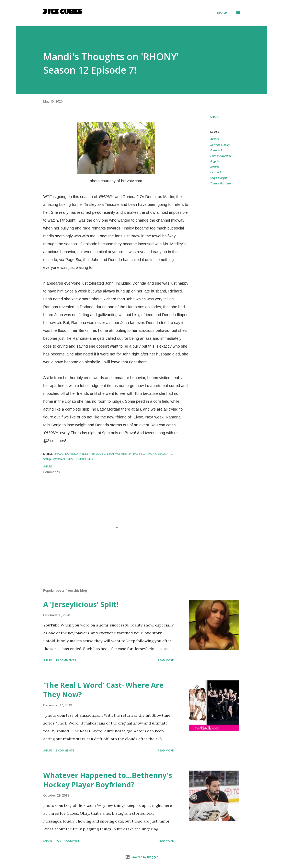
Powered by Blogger (141, 857)
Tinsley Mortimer (221, 183)
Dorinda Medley (220, 145)
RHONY (215, 167)
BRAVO (215, 139)
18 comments (66, 660)
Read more (166, 660)
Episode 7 (216, 150)
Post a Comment (68, 841)
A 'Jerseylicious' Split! (81, 604)
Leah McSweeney (221, 156)
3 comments (65, 750)
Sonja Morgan (219, 178)
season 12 (216, 172)
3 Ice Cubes (62, 13)
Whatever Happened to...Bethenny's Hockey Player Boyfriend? (108, 780)
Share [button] (215, 117)
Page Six (215, 161)
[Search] (222, 13)
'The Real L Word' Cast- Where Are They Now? (103, 690)
